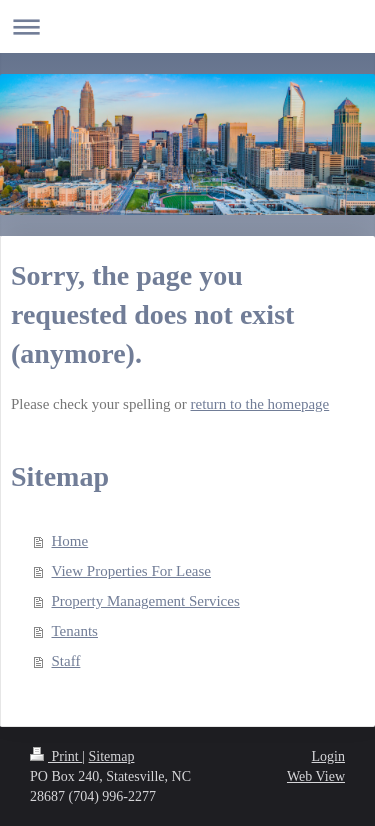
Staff (66, 661)
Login (328, 756)
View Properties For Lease (131, 571)
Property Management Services (146, 601)
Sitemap (112, 756)
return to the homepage (260, 404)
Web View (316, 776)
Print (56, 756)
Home (70, 541)
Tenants (75, 631)
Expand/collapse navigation (187, 26)
